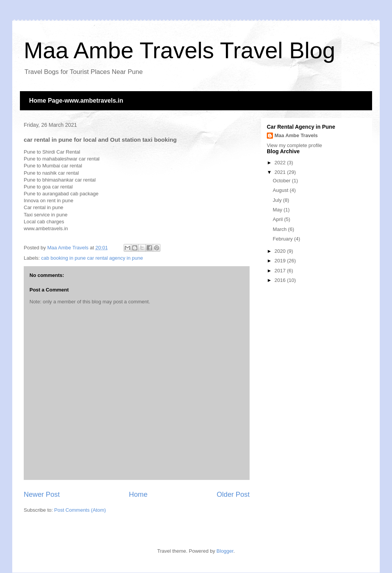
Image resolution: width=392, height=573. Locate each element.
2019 (281, 261)
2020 (281, 251)
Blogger (225, 551)
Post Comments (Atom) (80, 510)
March (281, 229)
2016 (281, 280)
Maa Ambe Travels (296, 135)
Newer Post (42, 494)
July (278, 200)
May (278, 210)
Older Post (233, 494)
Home (138, 494)
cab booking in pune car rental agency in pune (92, 258)
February (284, 239)
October (283, 181)
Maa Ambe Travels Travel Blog (180, 50)
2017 (281, 271)
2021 (281, 172)
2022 (281, 163)
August (281, 190)
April (279, 219)
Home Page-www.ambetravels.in (76, 101)
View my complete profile (294, 145)
